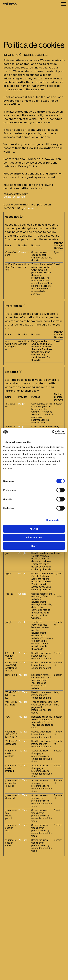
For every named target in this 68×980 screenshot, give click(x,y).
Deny (34, 546)
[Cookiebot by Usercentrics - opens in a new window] (52, 432)
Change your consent (14, 197)
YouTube (23, 653)
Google (22, 553)
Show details (52, 520)
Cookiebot (31, 208)
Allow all (34, 529)
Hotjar (22, 404)
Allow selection (34, 537)
